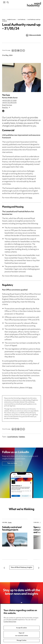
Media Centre (7, 617)
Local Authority (22, 20)
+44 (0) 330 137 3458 (9, 101)
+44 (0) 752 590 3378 (9, 103)
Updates (22, 437)
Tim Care (6, 95)
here (30, 198)
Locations (5, 624)
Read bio (6, 108)
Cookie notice (27, 620)
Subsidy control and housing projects (12, 529)
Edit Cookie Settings (29, 624)
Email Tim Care (7, 105)
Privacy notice (27, 617)
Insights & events (11, 20)
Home (4, 20)
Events (10, 523)
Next (39, 568)
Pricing (4, 620)
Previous (4, 568)
